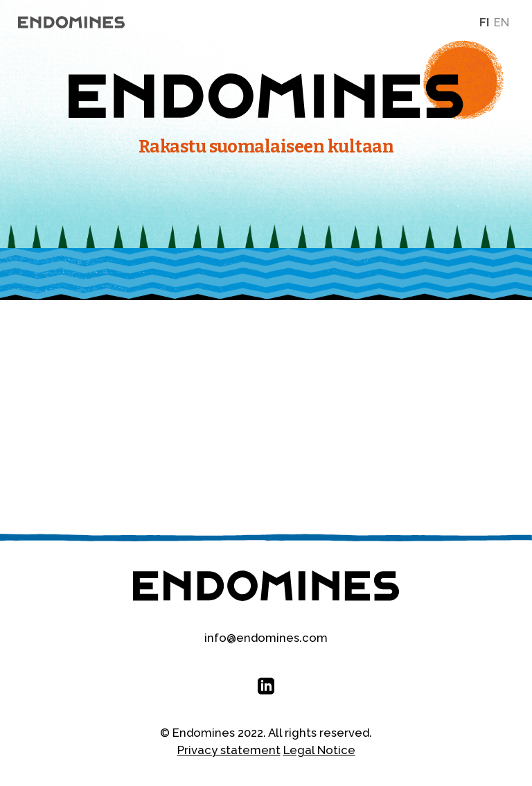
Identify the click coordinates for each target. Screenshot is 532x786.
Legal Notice (319, 750)
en (502, 22)
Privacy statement (229, 750)
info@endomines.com (266, 638)
